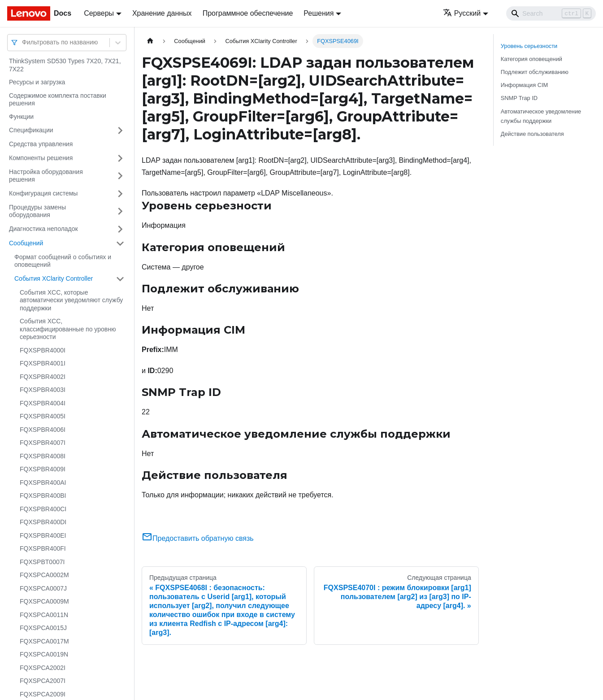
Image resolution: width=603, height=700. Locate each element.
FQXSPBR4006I (43, 430)
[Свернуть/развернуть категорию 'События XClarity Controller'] (120, 279)
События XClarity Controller (54, 278)
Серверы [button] (99, 13)
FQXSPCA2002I (43, 668)
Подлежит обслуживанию (535, 72)
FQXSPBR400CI (43, 509)
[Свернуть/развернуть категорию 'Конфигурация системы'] (120, 194)
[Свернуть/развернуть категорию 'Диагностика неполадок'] (120, 229)
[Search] (551, 13)
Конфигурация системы (43, 193)
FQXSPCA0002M (44, 575)
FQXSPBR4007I (43, 443)
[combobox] (23, 42)
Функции (21, 117)
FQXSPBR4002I (43, 377)
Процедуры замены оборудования (37, 211)
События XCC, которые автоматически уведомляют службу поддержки (71, 300)
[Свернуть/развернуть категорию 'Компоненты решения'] (120, 158)
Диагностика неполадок (43, 229)
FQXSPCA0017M (44, 641)
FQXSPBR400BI (43, 496)
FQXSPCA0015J (43, 628)
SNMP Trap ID (519, 98)
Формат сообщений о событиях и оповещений (63, 261)
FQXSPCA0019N (44, 654)
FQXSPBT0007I (42, 562)
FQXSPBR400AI (43, 483)
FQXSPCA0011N (44, 615)
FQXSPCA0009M (44, 601)
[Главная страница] (150, 41)
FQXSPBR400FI (43, 548)
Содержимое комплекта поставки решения (58, 100)
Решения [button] (319, 13)
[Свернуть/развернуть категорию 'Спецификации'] (120, 130)
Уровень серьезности (529, 46)
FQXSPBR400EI (43, 535)
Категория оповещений (531, 59)
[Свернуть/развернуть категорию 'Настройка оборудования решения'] (120, 176)
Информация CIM (524, 85)
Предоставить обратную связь (198, 538)
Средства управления (41, 144)
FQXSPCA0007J (43, 588)
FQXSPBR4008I (43, 456)
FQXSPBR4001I (43, 363)
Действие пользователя (532, 134)
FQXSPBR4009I (43, 469)
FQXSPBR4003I (43, 390)
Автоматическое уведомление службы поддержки (541, 116)
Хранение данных (162, 13)
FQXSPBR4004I (43, 403)
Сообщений (26, 243)
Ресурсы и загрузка (37, 82)
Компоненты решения (41, 158)
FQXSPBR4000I (43, 350)
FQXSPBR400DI (43, 522)
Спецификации (31, 130)
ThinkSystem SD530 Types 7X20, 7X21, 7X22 (65, 65)
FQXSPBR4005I (43, 416)
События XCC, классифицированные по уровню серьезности (68, 329)
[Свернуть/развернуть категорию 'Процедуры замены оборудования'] (120, 211)
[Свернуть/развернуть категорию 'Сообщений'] (120, 243)
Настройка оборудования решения (46, 176)
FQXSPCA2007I (43, 681)
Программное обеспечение (248, 13)
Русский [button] (462, 13)
